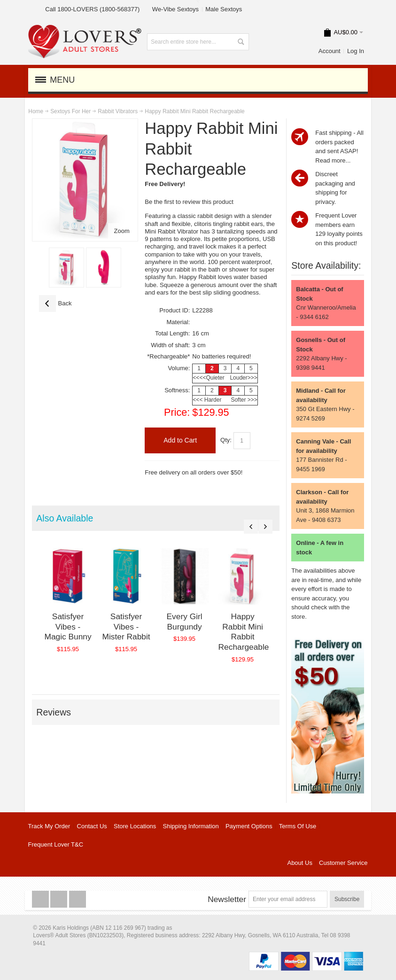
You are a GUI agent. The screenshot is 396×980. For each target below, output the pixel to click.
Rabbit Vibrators (118, 111)
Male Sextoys (224, 9)
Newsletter (227, 899)
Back (55, 303)
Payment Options (249, 826)
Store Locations (135, 826)
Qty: (226, 440)
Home (36, 111)
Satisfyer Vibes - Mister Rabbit (132, 631)
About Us (299, 863)
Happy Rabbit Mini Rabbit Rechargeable (256, 631)
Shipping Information (191, 826)
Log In (356, 51)
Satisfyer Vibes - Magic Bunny (70, 631)
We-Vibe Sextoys (175, 9)
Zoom (122, 231)
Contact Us (92, 826)
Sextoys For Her (70, 111)
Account (330, 51)
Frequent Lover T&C (56, 844)
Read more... (333, 160)
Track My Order (49, 826)
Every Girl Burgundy (194, 626)
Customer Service (343, 863)
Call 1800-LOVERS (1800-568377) (92, 9)
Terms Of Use (298, 826)
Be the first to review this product (189, 202)
